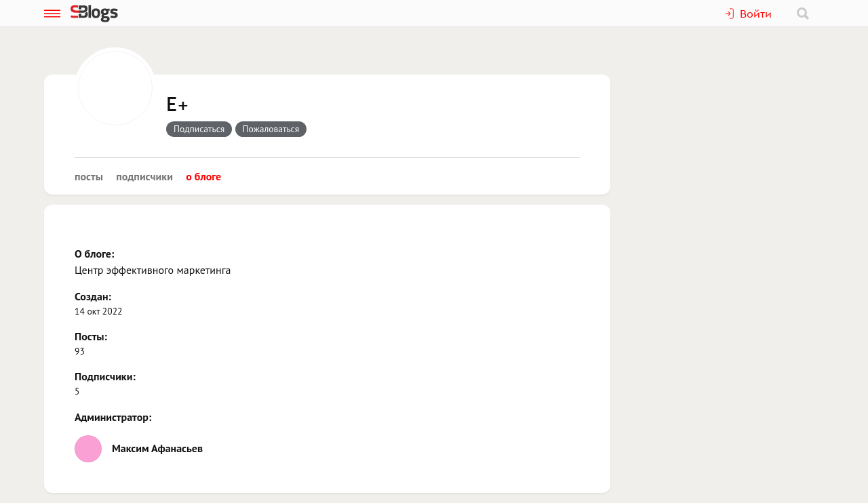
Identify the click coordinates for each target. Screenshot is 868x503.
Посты (89, 176)
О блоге (203, 176)
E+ (178, 105)
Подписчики (144, 176)
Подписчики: (105, 376)
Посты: (91, 336)
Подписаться (199, 129)
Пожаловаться (271, 129)
